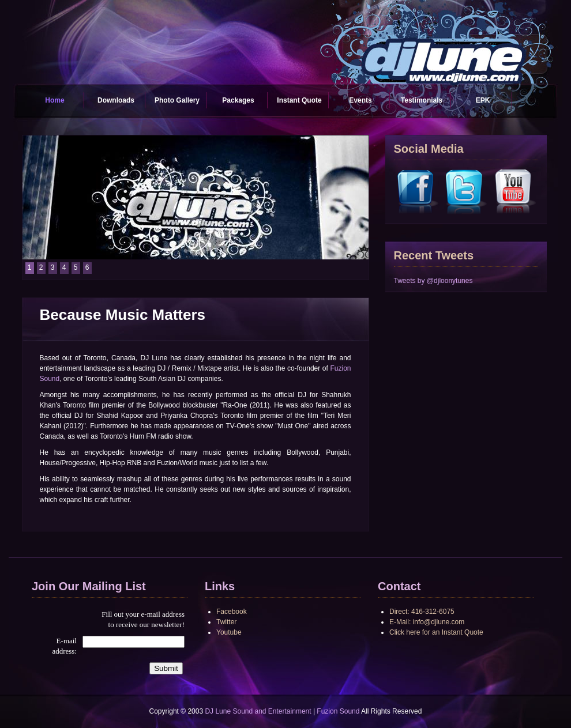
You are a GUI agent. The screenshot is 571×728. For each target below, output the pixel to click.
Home (55, 100)
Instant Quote (299, 100)
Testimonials (422, 100)
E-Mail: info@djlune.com (427, 622)
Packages (238, 100)
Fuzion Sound (338, 711)
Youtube (229, 632)
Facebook (232, 612)
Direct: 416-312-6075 (422, 612)
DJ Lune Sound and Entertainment (258, 711)
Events (360, 100)
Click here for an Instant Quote (436, 632)
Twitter (226, 622)
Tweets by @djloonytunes (433, 281)
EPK (483, 100)
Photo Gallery (177, 100)
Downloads (116, 100)
